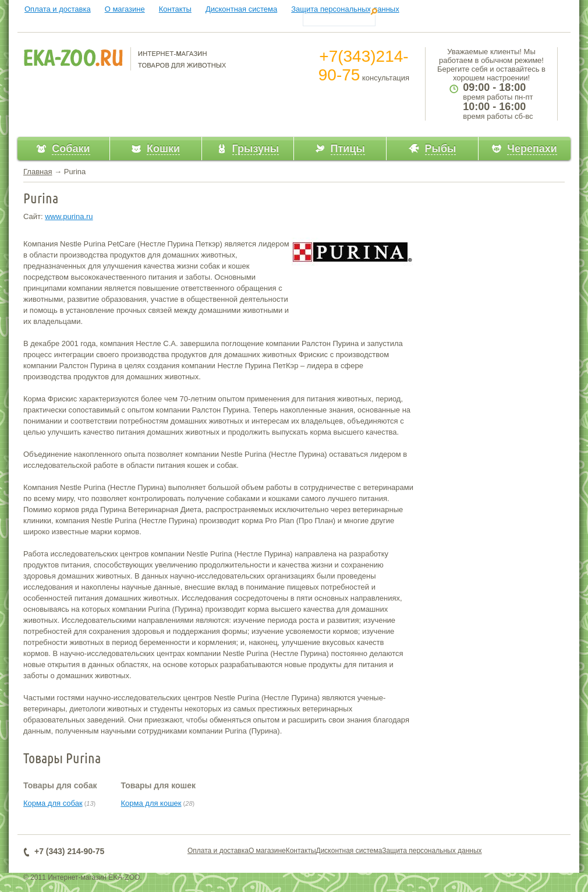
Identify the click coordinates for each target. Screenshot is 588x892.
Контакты (175, 9)
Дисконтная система (241, 9)
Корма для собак (53, 803)
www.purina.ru (69, 216)
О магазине (125, 9)
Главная (38, 172)
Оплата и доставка (58, 9)
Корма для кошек (151, 803)
